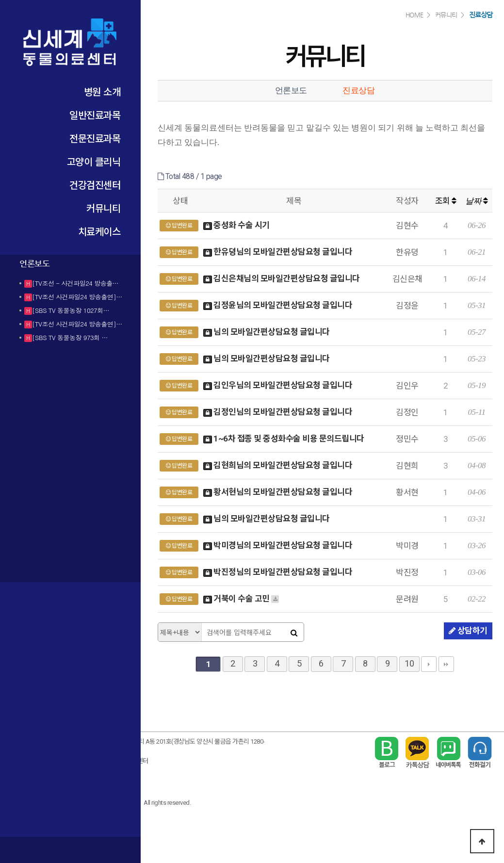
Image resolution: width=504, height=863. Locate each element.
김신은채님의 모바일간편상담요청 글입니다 (282, 279)
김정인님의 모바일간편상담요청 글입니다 (278, 413)
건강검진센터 (95, 185)
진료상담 (358, 90)
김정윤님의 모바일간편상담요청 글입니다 (278, 306)
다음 (429, 664)
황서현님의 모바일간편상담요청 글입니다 (278, 493)
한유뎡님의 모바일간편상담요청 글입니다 (278, 252)
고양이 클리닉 (94, 161)
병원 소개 (102, 91)
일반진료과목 (95, 115)
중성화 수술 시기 (236, 226)
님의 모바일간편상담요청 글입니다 (267, 333)
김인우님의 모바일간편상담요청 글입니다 (278, 386)
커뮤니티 (103, 208)
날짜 (476, 201)
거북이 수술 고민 (242, 599)
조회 (446, 201)
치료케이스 (99, 231)
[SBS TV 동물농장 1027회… (71, 310)
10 (409, 663)
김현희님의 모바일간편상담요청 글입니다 (278, 466)
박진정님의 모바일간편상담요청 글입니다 (278, 573)
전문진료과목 (95, 138)
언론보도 (291, 90)
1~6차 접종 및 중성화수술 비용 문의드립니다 (284, 439)
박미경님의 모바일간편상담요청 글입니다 (278, 546)
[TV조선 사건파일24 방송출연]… (77, 297)
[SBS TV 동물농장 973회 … (70, 337)
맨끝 (446, 664)
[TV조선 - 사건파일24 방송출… (75, 283)
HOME (415, 15)
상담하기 (468, 631)
